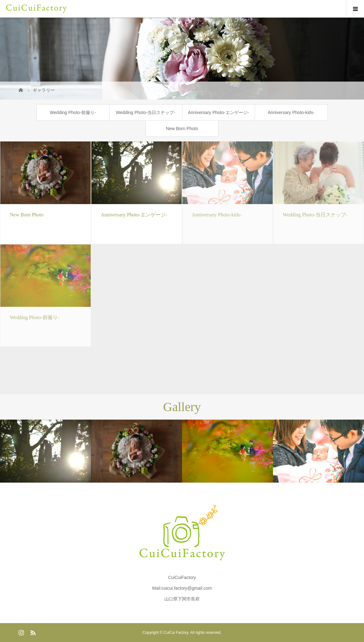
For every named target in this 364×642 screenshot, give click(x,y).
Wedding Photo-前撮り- (73, 112)
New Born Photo (182, 129)
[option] (45, 451)
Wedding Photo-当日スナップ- (146, 112)
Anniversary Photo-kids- (291, 112)
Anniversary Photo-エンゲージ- (219, 112)
